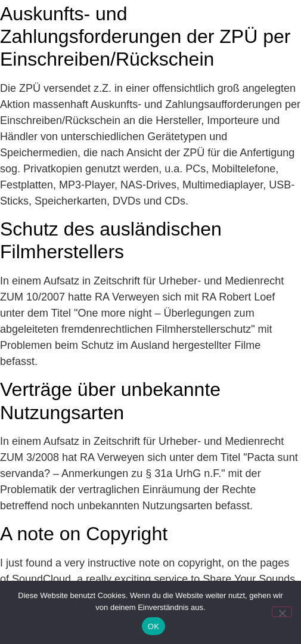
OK (153, 626)
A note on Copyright (84, 534)
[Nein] (282, 612)
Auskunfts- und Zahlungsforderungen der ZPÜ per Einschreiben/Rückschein (145, 37)
